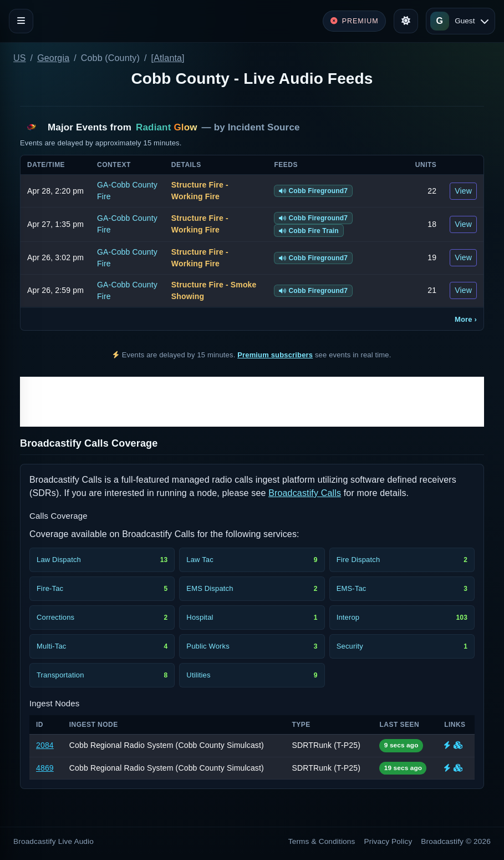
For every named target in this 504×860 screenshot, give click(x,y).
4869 (45, 768)
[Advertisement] (252, 402)
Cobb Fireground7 (313, 191)
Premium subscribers (275, 355)
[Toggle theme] (406, 21)
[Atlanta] (168, 58)
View (463, 191)
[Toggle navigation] (21, 21)
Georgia (53, 58)
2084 (45, 745)
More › (466, 319)
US (20, 58)
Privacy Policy (388, 841)
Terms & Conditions (322, 841)
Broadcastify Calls (305, 493)
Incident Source (264, 127)
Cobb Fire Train (309, 231)
